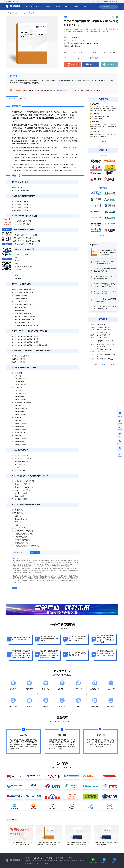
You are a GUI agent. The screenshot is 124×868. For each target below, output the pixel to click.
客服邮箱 (66, 46)
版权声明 (14, 76)
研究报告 (40, 7)
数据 (93, 7)
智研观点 (30, 7)
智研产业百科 (49, 858)
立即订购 (72, 64)
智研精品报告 (38, 858)
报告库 (59, 7)
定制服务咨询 (35, 552)
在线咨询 (91, 64)
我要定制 (113, 364)
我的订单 (113, 2)
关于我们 (105, 2)
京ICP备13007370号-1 (60, 861)
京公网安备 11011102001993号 (76, 861)
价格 (65, 52)
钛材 (65, 17)
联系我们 (70, 858)
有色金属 (32, 13)
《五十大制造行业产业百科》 (62, 90)
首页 (10, 13)
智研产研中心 (60, 858)
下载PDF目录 (109, 64)
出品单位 (66, 40)
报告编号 (66, 37)
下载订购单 (94, 58)
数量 (65, 58)
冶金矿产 (24, 13)
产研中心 (68, 7)
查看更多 (103, 141)
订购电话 (66, 43)
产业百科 (50, 7)
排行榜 (85, 7)
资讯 (77, 7)
